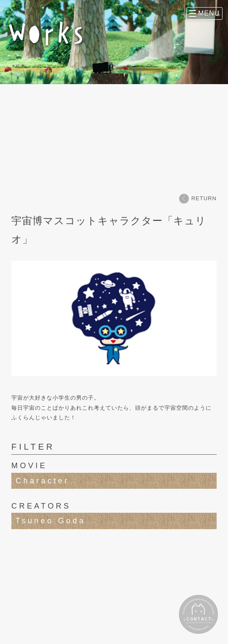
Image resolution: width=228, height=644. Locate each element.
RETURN (198, 198)
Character (42, 481)
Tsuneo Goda (50, 521)
